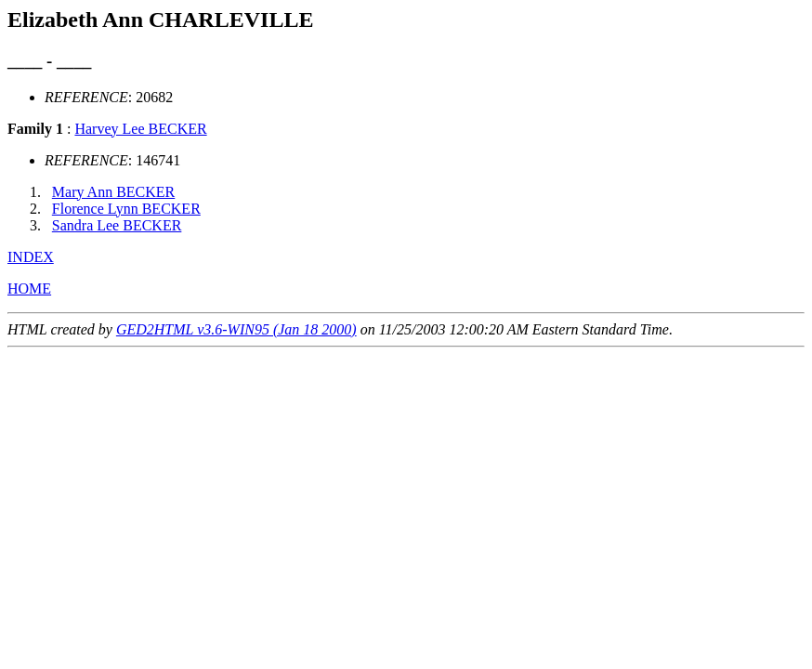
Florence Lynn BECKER (126, 209)
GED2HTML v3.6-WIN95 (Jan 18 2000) (236, 329)
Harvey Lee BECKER (140, 129)
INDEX (31, 257)
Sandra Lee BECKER (117, 225)
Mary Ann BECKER (113, 192)
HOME (29, 289)
